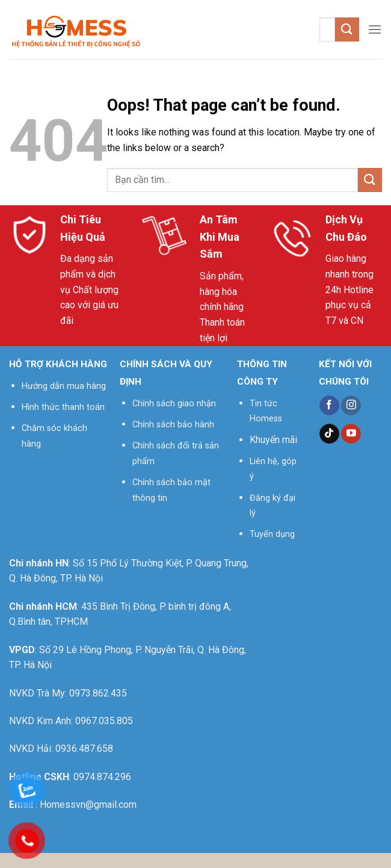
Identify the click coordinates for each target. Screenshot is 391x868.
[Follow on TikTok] (329, 434)
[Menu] (375, 29)
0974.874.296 (102, 777)
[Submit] (347, 29)
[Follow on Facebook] (329, 406)
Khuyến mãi (273, 440)
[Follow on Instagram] (351, 406)
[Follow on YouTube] (351, 434)
